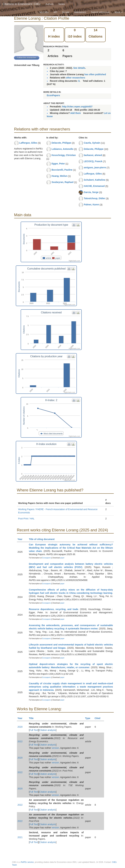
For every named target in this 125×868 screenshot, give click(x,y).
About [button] (118, 12)
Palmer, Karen (91, 205)
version (55, 748)
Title (33, 718)
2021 (20, 837)
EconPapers (53, 95)
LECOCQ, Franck (93, 161)
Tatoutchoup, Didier (94, 198)
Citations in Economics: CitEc (22, 4)
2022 (20, 741)
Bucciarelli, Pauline (62, 170)
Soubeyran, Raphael (63, 182)
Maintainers (80, 12)
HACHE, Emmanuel (94, 186)
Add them (76, 113)
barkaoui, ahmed (93, 155)
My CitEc (44, 12)
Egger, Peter (58, 164)
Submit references (100, 12)
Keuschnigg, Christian (64, 155)
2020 (20, 727)
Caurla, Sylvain (92, 143)
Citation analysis (48, 730)
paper (62, 558)
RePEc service (27, 862)
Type (89, 718)
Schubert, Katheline (94, 180)
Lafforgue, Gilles (28, 143)
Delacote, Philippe (61, 143)
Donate (66, 12)
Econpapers (46, 558)
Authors (49, 4)
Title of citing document (43, 539)
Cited (99, 718)
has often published (95, 74)
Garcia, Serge (91, 192)
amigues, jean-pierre (95, 167)
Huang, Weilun (59, 176)
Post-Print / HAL (26, 519)
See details (79, 68)
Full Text (34, 730)
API (55, 12)
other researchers (76, 78)
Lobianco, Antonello (62, 149)
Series (62, 4)
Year (21, 539)
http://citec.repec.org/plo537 (77, 107)
